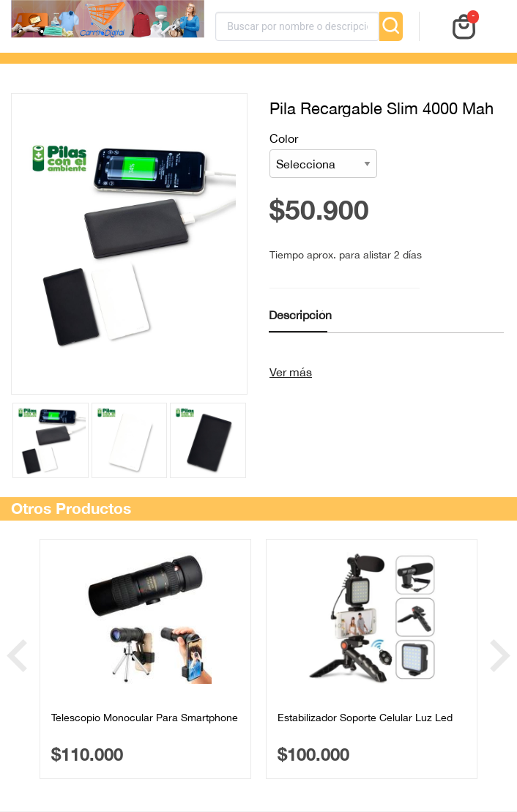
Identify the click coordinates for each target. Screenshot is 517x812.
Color (323, 155)
